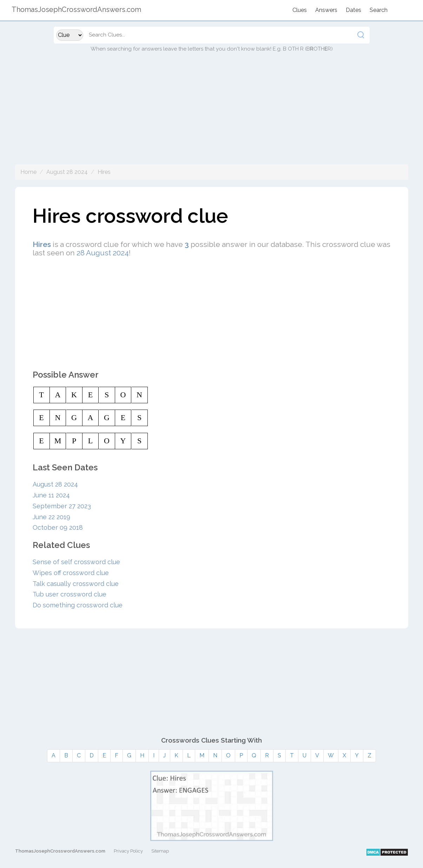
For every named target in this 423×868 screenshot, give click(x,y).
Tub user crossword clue (70, 594)
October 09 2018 (58, 527)
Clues (300, 10)
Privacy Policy (128, 851)
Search (379, 10)
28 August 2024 (103, 253)
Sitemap (160, 851)
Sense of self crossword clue (76, 562)
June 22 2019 (51, 517)
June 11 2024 (51, 495)
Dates (353, 10)
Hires (104, 172)
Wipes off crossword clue (71, 573)
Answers (326, 10)
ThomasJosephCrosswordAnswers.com (60, 851)
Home (28, 172)
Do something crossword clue (78, 605)
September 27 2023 (62, 506)
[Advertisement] (212, 115)
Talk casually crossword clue (76, 584)
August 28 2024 (67, 172)
